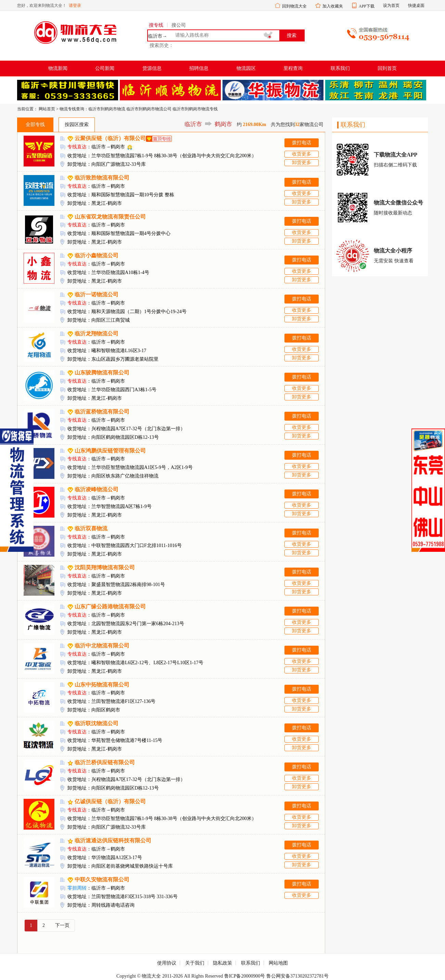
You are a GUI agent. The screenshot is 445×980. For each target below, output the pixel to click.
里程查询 (293, 68)
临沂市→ (157, 36)
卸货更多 (302, 163)
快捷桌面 (416, 5)
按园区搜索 (77, 125)
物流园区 (246, 68)
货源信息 (152, 68)
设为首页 (391, 5)
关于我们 (195, 963)
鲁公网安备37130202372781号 (297, 976)
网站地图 (278, 963)
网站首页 (47, 109)
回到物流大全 (294, 6)
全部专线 (35, 125)
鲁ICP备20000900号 (245, 976)
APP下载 (367, 6)
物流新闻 (58, 68)
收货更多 (302, 154)
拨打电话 (302, 143)
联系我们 (340, 68)
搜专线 (156, 25)
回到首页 (387, 68)
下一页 (62, 925)
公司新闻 (105, 68)
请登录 (75, 5)
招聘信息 (199, 68)
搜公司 (179, 25)
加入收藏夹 (333, 6)
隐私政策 (222, 963)
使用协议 (167, 963)
